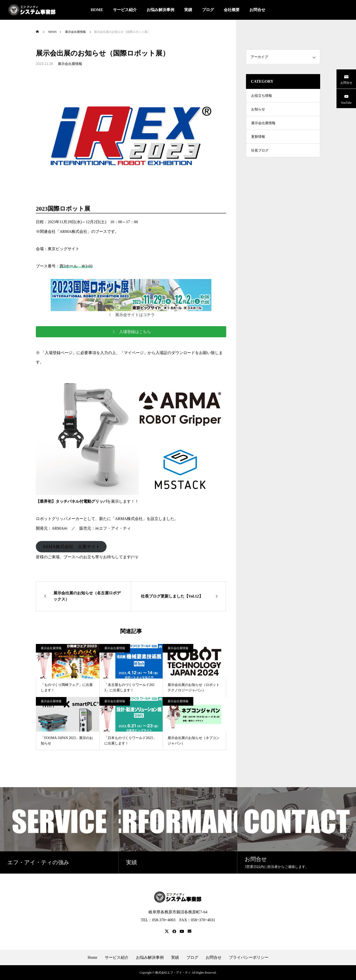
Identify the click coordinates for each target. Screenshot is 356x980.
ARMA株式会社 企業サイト (71, 547)
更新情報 (258, 141)
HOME (97, 10)
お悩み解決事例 (160, 10)
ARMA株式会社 (129, 519)
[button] (131, 315)
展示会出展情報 (70, 64)
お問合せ (257, 10)
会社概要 (232, 10)
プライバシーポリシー (249, 958)
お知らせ (258, 111)
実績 (188, 10)
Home (92, 958)
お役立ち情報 (262, 96)
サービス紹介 (125, 10)
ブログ (208, 10)
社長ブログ (260, 155)
